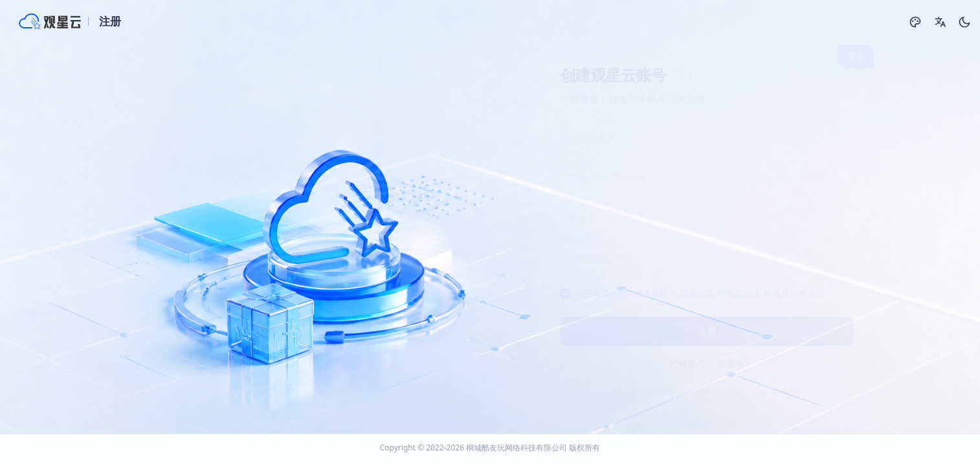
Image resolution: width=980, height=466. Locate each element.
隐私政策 (688, 293)
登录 (847, 56)
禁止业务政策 (789, 293)
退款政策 (735, 293)
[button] (940, 22)
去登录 (721, 363)
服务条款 (641, 293)
